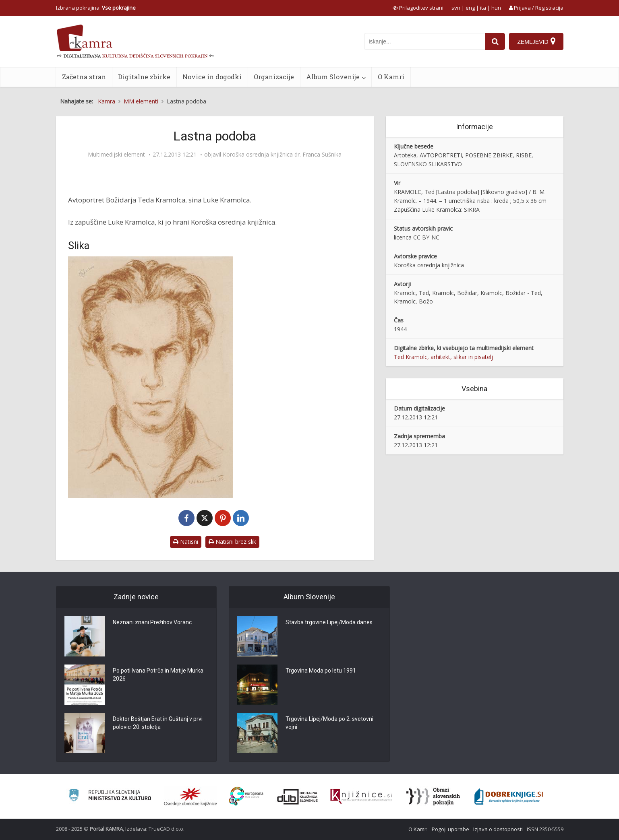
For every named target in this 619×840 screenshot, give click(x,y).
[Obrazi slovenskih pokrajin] (433, 797)
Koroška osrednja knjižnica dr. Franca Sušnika (282, 155)
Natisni (186, 542)
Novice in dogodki (212, 77)
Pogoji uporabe (450, 829)
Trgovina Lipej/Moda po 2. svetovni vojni (329, 723)
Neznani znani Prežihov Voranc (152, 622)
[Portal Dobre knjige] (509, 797)
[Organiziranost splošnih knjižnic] (190, 797)
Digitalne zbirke (144, 77)
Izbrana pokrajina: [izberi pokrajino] (96, 8)
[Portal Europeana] (246, 796)
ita (483, 8)
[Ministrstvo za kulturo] (110, 796)
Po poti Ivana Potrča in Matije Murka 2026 (158, 675)
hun (496, 8)
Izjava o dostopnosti (498, 829)
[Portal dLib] (298, 797)
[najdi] (495, 41)
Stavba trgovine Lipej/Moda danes (329, 622)
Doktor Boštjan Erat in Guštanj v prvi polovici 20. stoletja (158, 723)
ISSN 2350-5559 (545, 829)
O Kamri (391, 77)
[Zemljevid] (536, 41)
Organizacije (274, 77)
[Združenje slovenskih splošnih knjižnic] (361, 797)
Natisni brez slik (232, 542)
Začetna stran (84, 77)
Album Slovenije (333, 77)
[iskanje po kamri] (424, 41)
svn (456, 8)
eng (470, 8)
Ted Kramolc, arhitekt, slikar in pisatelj (443, 357)
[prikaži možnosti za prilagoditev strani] (418, 8)
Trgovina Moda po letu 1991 (321, 671)
